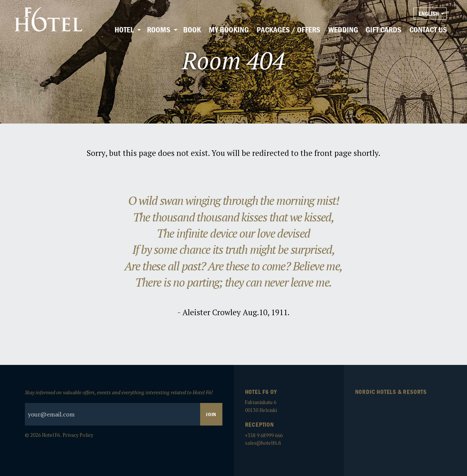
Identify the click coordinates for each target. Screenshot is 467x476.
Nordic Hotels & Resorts (391, 392)
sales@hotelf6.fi (263, 443)
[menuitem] (127, 30)
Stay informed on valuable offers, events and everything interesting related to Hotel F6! (124, 407)
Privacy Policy (78, 435)
